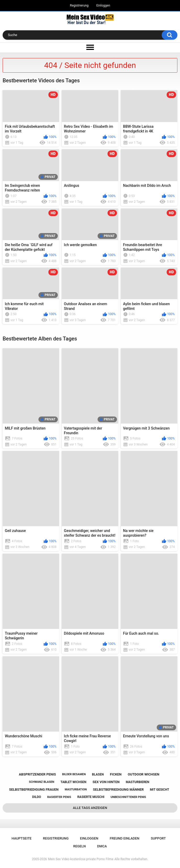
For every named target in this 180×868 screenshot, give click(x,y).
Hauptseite (21, 838)
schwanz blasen (42, 782)
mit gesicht (159, 790)
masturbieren (138, 782)
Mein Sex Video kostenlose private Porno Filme (81, 859)
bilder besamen (74, 774)
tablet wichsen (73, 782)
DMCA (102, 846)
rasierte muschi (91, 797)
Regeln (80, 846)
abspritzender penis (37, 774)
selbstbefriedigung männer (118, 789)
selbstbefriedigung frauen (34, 789)
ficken (116, 774)
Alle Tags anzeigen (90, 808)
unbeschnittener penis (128, 797)
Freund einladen (124, 838)
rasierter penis (59, 797)
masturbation (76, 789)
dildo (37, 797)
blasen (98, 774)
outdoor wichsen (144, 774)
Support (158, 838)
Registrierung (79, 5)
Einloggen (103, 5)
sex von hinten (106, 782)
